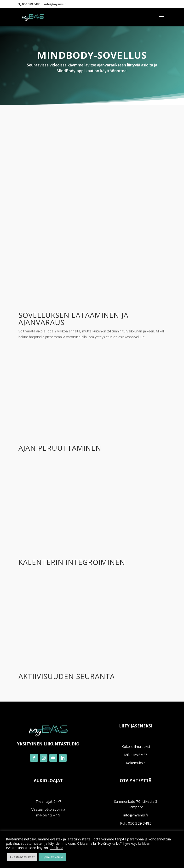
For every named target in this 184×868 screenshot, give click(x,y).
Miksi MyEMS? (136, 755)
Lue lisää (56, 848)
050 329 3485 (31, 4)
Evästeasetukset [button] (22, 857)
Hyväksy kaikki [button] (52, 857)
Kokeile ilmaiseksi (136, 746)
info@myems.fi (136, 815)
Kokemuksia (136, 763)
